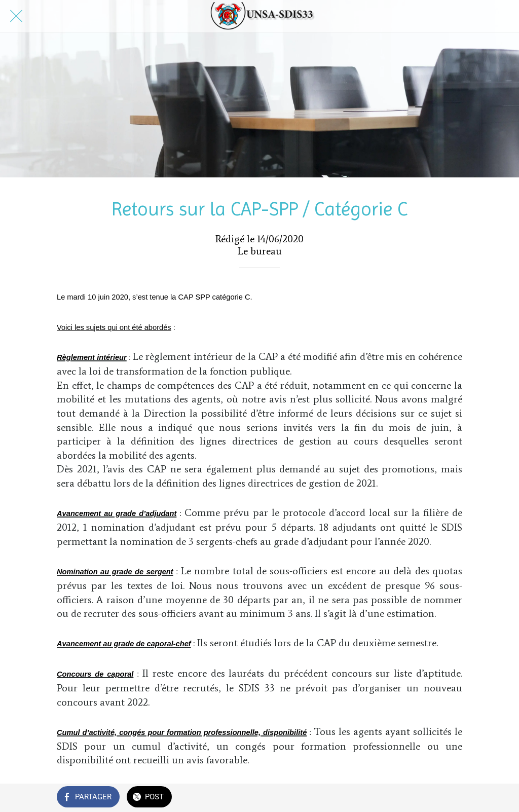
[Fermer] (16, 16)
